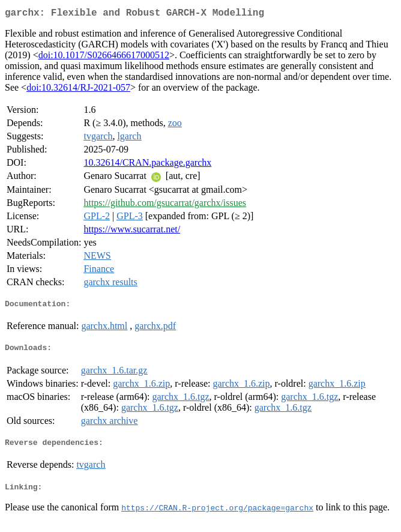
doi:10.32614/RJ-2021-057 (78, 90)
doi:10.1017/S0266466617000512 (104, 57)
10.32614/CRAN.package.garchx (147, 165)
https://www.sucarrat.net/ (132, 231)
